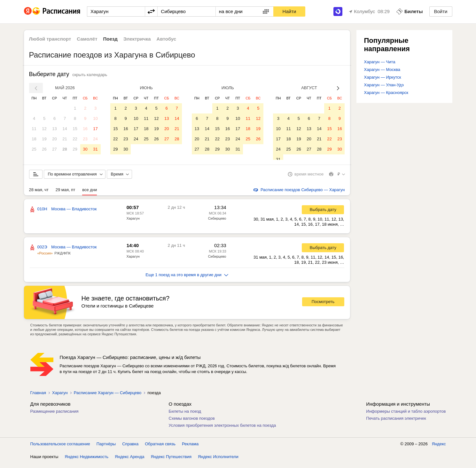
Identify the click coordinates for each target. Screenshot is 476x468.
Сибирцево (217, 223)
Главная (38, 398)
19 (44, 139)
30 (85, 149)
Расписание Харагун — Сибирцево (108, 398)
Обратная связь (160, 449)
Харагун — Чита (380, 62)
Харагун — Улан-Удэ (384, 85)
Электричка (137, 39)
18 (34, 139)
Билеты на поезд (185, 416)
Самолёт (87, 39)
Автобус (167, 39)
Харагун (133, 223)
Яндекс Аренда (129, 461)
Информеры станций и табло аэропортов (406, 416)
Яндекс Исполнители (218, 461)
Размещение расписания (55, 416)
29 (75, 149)
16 (85, 129)
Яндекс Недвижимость (86, 461)
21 (65, 139)
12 (44, 129)
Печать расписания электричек (396, 423)
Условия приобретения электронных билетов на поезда (222, 430)
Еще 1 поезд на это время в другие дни (187, 280)
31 (95, 149)
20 (54, 139)
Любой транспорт (50, 39)
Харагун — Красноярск (386, 93)
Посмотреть (323, 306)
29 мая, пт (66, 195)
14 (65, 129)
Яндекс (439, 449)
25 (34, 149)
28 (65, 149)
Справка (130, 449)
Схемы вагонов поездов (192, 423)
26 (44, 149)
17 (95, 129)
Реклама (190, 449)
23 (85, 139)
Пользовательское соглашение (60, 449)
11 (34, 129)
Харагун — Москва (382, 70)
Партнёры (106, 449)
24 (95, 139)
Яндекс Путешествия (171, 461)
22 (75, 139)
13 (54, 129)
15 (75, 129)
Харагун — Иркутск (383, 77)
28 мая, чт (39, 195)
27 (54, 149)
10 (95, 118)
